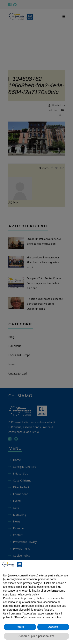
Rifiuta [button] (20, 627)
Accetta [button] (53, 627)
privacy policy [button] (32, 583)
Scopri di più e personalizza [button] (36, 636)
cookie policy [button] (31, 594)
